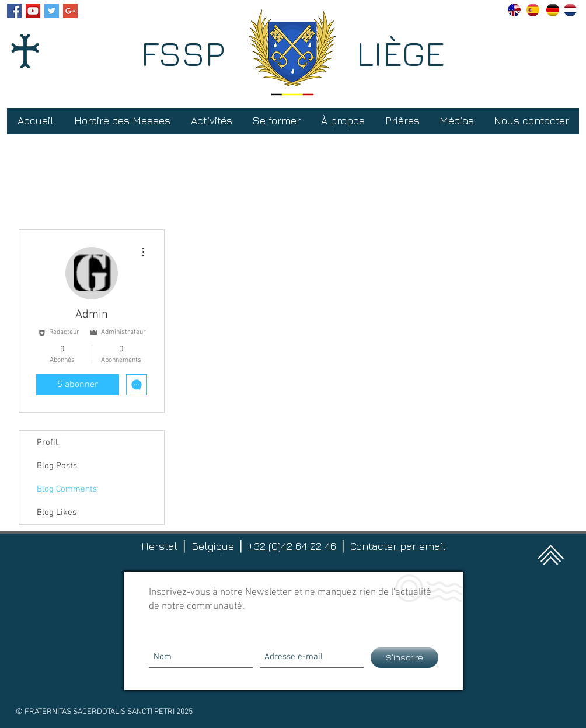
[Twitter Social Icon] (52, 11)
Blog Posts (57, 466)
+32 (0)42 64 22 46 (292, 546)
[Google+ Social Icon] (70, 11)
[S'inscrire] (404, 658)
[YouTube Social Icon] (33, 11)
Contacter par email (398, 546)
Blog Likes (57, 513)
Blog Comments (67, 489)
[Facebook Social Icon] (14, 11)
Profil (47, 443)
